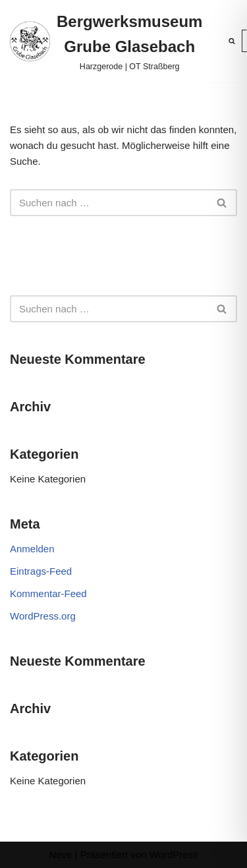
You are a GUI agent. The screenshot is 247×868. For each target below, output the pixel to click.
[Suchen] (232, 41)
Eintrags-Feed (41, 571)
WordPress (174, 854)
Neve (60, 854)
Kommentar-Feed (48, 593)
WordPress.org (43, 616)
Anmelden (32, 549)
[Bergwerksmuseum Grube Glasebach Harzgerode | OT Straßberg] (106, 41)
